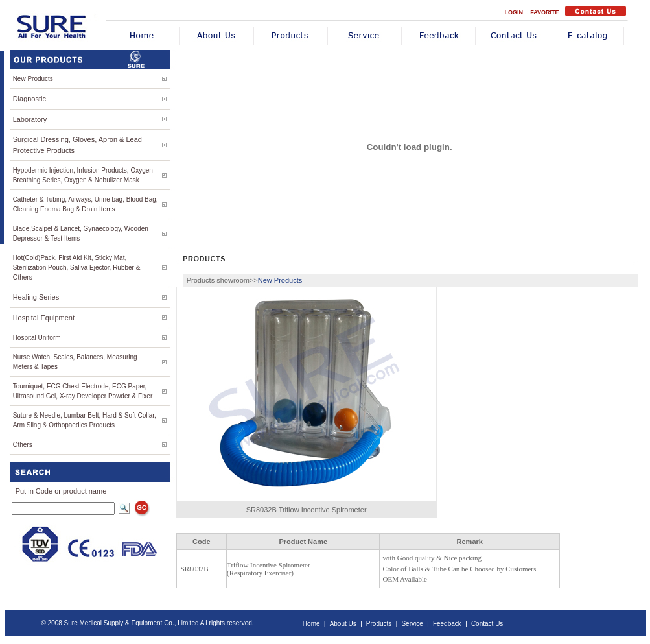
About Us (343, 624)
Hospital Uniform (37, 338)
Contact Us (487, 624)
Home (311, 624)
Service (412, 624)
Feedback (447, 624)
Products (379, 624)
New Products (33, 79)
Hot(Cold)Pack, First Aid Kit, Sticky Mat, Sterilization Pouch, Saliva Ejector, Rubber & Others (77, 268)
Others (23, 445)
